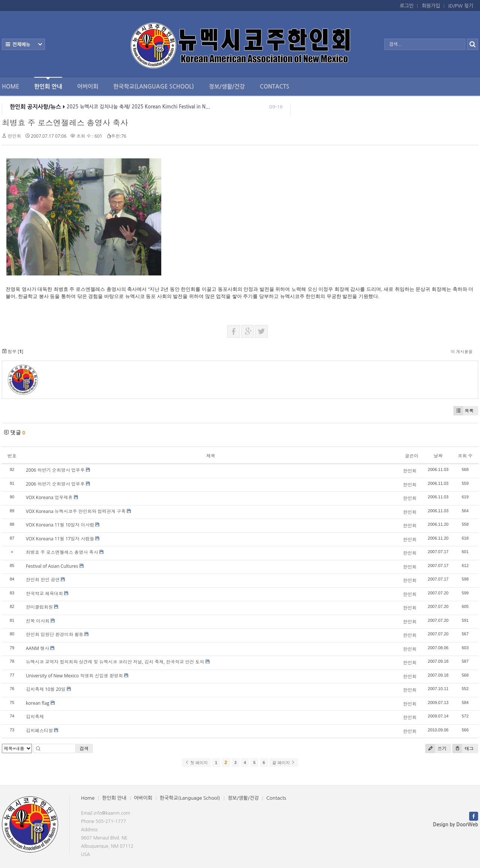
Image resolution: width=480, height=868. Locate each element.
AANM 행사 (37, 648)
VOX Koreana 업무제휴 (49, 497)
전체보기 (23, 44)
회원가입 (431, 6)
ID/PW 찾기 (461, 6)
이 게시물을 (462, 351)
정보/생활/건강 (227, 86)
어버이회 (88, 86)
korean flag (38, 703)
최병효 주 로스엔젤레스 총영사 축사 (65, 123)
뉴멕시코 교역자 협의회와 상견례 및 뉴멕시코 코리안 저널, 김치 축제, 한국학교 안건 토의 (115, 662)
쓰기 (436, 748)
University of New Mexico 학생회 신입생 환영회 (74, 676)
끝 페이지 (284, 763)
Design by (456, 825)
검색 (84, 748)
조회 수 (465, 456)
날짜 (438, 456)
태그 (463, 748)
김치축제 (35, 717)
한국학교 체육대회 (44, 593)
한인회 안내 (48, 83)
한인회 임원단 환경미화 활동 (55, 634)
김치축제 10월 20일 (46, 689)
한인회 (14, 136)
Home (10, 86)
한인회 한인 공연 (43, 580)
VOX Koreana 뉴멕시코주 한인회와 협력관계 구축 (76, 511)
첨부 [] (13, 351)
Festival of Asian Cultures (52, 566)
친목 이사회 (38, 621)
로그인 (407, 6)
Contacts (274, 86)
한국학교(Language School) (154, 86)
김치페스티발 (39, 730)
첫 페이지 (196, 763)
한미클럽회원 (39, 607)
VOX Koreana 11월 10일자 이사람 (60, 525)
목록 (463, 411)
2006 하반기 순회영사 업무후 (55, 470)
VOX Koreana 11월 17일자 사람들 (60, 539)
